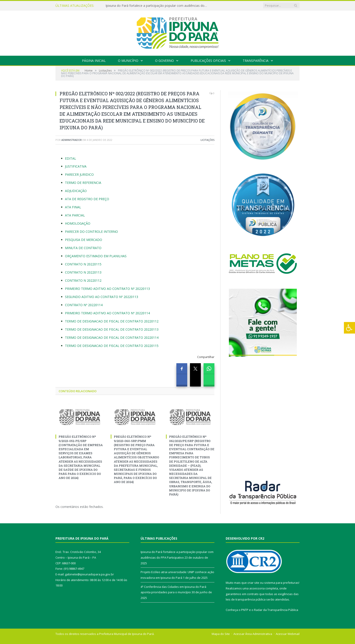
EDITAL (71, 158)
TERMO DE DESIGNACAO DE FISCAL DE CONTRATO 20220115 (112, 346)
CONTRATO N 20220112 (83, 280)
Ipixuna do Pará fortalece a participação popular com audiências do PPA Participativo (158, 6)
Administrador (72, 140)
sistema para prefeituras (281, 583)
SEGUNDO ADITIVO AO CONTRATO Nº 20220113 (102, 297)
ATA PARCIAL (75, 215)
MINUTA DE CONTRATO (83, 248)
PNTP (245, 610)
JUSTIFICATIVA (76, 166)
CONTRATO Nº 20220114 (84, 305)
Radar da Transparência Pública (276, 610)
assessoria (257, 588)
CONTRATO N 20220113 (83, 272)
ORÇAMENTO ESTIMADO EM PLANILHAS (96, 256)
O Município (128, 61)
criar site (253, 583)
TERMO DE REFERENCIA (83, 183)
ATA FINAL (73, 207)
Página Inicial (94, 61)
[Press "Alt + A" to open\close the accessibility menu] (349, 328)
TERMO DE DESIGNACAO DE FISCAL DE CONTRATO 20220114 (112, 338)
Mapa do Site (221, 634)
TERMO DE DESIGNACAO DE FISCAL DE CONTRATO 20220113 (112, 329)
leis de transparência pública (246, 599)
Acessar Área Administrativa (253, 634)
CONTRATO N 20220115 (83, 264)
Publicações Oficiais (208, 61)
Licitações (207, 140)
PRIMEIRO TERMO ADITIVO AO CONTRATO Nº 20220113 (107, 289)
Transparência (256, 61)
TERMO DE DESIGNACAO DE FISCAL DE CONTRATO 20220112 (112, 321)
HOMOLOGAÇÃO (78, 223)
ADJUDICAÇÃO (76, 191)
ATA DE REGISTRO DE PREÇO (87, 199)
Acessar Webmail (288, 634)
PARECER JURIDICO (79, 174)
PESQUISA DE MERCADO (84, 240)
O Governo (164, 61)
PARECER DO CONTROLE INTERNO (91, 232)
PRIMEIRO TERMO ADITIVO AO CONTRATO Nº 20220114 (107, 313)
